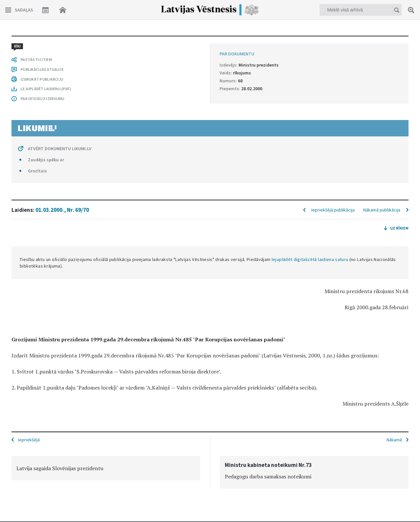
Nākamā (394, 440)
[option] (106, 468)
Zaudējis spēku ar (46, 160)
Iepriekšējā (29, 440)
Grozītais (37, 171)
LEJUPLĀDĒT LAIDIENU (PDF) (46, 89)
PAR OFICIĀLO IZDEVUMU (42, 99)
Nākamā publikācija (382, 210)
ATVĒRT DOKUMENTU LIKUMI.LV (60, 149)
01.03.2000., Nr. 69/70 (62, 210)
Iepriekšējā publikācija (333, 210)
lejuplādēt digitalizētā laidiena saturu (310, 259)
